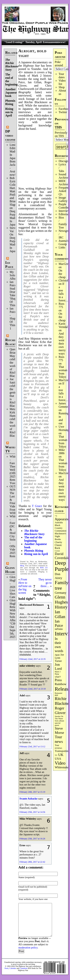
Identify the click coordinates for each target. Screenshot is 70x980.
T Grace (37, 506)
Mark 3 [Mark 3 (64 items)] (58, 672)
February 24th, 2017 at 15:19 (32, 792)
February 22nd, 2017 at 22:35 (33, 659)
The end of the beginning (33, 539)
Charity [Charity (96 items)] (58, 542)
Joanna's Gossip (64, 242)
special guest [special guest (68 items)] (58, 724)
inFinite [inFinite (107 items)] (59, 629)
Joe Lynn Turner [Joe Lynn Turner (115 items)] (59, 658)
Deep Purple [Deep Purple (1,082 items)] (62, 566)
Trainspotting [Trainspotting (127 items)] (62, 751)
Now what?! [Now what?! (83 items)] (58, 675)
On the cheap (62, 274)
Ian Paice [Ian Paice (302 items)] (59, 623)
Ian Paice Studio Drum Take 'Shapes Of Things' (14, 294)
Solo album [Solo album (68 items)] (59, 721)
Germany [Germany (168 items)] (61, 593)
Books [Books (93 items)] (58, 539)
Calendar (13, 968)
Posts (7, 968)
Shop (62, 87)
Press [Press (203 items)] (58, 680)
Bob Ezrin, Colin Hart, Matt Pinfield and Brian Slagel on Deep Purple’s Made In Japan (15, 201)
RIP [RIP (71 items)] (56, 695)
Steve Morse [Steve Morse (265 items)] (59, 730)
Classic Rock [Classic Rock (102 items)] (58, 547)
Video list (62, 82)
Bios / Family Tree (63, 222)
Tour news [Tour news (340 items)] (59, 739)
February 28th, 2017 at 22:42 (32, 862)
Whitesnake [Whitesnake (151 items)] (62, 767)
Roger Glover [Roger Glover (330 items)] (60, 710)
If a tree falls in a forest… (63, 292)
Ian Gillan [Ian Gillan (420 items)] (60, 614)
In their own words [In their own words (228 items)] (59, 645)
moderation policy (28, 948)
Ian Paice (9, 265)
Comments (24, 968)
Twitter (63, 112)
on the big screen (25, 586)
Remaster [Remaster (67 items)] (59, 693)
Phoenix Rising (10, 102)
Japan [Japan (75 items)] (57, 655)
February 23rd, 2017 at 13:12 (32, 747)
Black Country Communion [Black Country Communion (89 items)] (61, 528)
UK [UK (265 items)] (61, 755)
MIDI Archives (64, 183)
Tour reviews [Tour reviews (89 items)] (58, 747)
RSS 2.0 (44, 568)
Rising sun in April (9, 112)
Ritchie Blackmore (14, 342)
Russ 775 (61, 305)
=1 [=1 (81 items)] (56, 516)
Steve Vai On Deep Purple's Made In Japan (14, 239)
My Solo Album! (14, 275)
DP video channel (11, 135)
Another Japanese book (11, 93)
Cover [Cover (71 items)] (57, 551)
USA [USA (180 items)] (58, 759)
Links (62, 247)
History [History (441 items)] (61, 607)
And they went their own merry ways (62, 344)
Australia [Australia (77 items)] (59, 522)
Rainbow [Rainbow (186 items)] (61, 684)
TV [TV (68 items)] (56, 755)
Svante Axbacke (28, 799)
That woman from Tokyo (63, 372)
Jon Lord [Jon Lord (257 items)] (58, 667)
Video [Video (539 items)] (60, 763)
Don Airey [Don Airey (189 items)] (58, 576)
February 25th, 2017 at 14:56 (32, 812)
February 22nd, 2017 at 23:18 (33, 689)
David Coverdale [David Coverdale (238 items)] (62, 556)
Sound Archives (64, 176)
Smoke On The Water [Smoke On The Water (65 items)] (59, 717)
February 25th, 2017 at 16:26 (32, 839)
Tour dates (62, 76)
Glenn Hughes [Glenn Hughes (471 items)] (61, 600)
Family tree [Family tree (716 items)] (62, 585)
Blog (22, 566)
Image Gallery (63, 199)
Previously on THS (61, 134)
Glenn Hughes (11, 570)
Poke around (59, 64)
